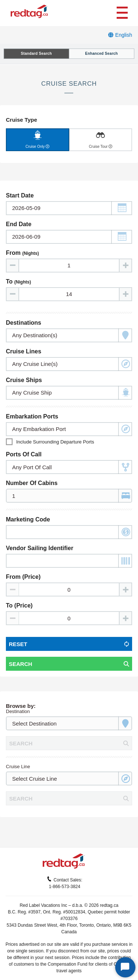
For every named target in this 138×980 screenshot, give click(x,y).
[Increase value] (125, 266)
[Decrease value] (13, 266)
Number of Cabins (32, 483)
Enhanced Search (101, 54)
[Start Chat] (125, 967)
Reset (18, 644)
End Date (19, 224)
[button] (122, 208)
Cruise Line (18, 767)
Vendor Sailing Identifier (40, 548)
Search (20, 664)
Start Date (20, 195)
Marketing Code (28, 519)
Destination (18, 711)
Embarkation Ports (32, 416)
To (18, 281)
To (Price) (19, 605)
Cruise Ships (24, 380)
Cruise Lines (24, 351)
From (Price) (23, 577)
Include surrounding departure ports (55, 442)
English (124, 35)
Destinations (24, 323)
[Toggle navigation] (122, 12)
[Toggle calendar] (69, 208)
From (22, 253)
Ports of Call (24, 454)
